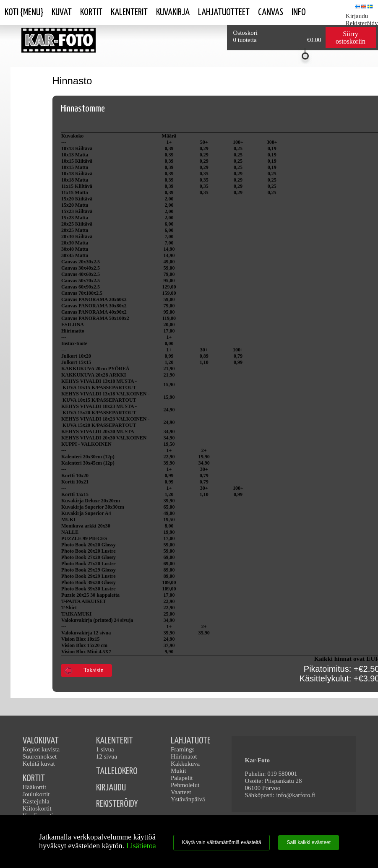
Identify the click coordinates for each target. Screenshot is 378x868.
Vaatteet (181, 792)
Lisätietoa (141, 846)
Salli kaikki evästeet (309, 842)
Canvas (271, 12)
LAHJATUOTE (191, 741)
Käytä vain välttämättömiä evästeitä (222, 842)
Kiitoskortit (37, 808)
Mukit (179, 771)
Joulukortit (36, 794)
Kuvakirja (173, 12)
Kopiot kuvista (41, 749)
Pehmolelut (185, 785)
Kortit (91, 12)
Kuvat (62, 12)
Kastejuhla (36, 801)
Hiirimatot (184, 756)
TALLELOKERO (117, 771)
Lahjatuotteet (224, 12)
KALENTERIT (115, 741)
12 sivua (107, 756)
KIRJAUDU (111, 788)
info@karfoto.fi (296, 795)
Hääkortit (35, 787)
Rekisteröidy (362, 23)
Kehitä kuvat (39, 764)
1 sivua (105, 749)
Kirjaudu (357, 16)
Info (299, 12)
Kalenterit (129, 12)
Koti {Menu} (24, 12)
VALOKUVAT (41, 741)
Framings (183, 749)
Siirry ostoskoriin (351, 38)
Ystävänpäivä (188, 799)
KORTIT (34, 778)
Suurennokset (40, 756)
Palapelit (182, 778)
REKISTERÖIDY (117, 804)
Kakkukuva (185, 764)
